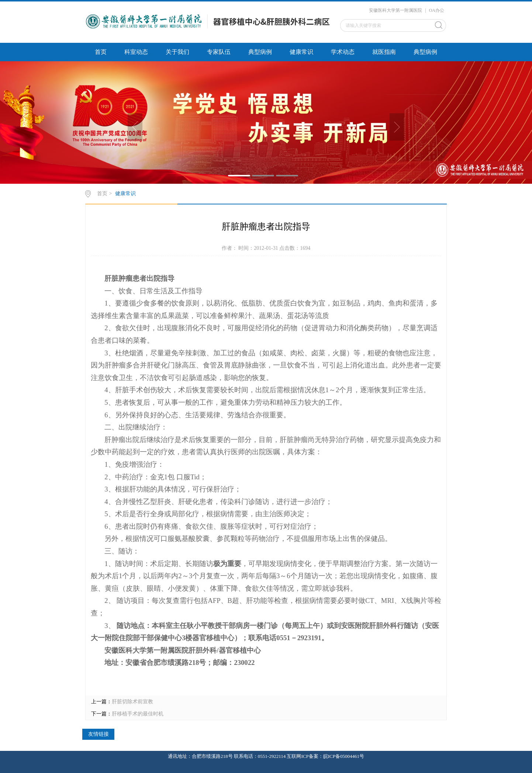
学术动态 (343, 52)
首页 (101, 52)
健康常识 (301, 52)
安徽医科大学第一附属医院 (395, 10)
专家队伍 (219, 52)
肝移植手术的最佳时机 (138, 714)
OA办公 (437, 10)
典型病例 (260, 52)
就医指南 (384, 52)
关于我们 (177, 52)
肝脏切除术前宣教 (132, 702)
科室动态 (136, 52)
